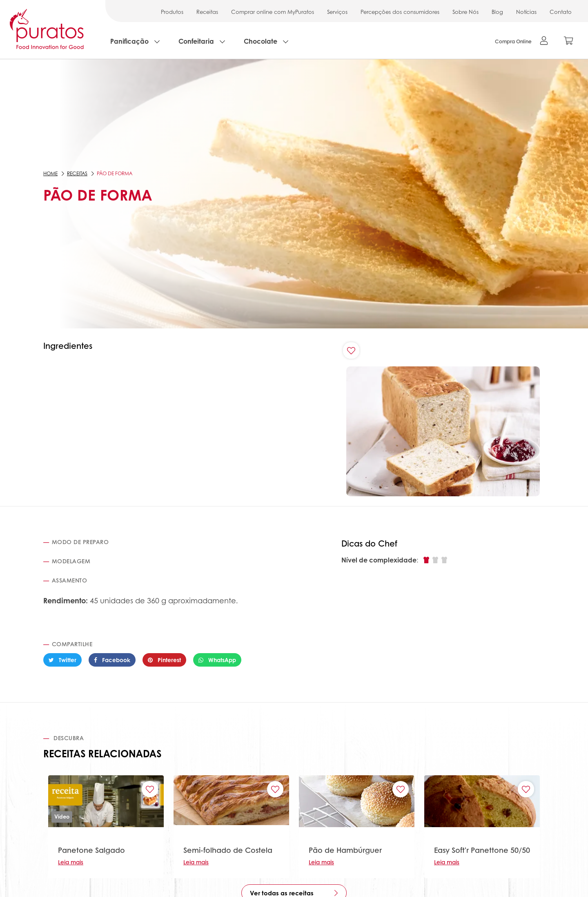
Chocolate (261, 41)
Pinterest (164, 660)
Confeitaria (196, 41)
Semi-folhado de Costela (228, 850)
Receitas (207, 12)
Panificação (129, 41)
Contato (561, 12)
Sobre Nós (465, 12)
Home (50, 173)
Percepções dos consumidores (400, 12)
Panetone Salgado (91, 850)
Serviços (337, 12)
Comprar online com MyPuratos (273, 12)
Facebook (112, 660)
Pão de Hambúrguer (345, 850)
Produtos (172, 12)
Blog (497, 12)
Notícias (526, 12)
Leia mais (71, 862)
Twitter (62, 660)
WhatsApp (217, 660)
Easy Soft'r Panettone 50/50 (482, 850)
